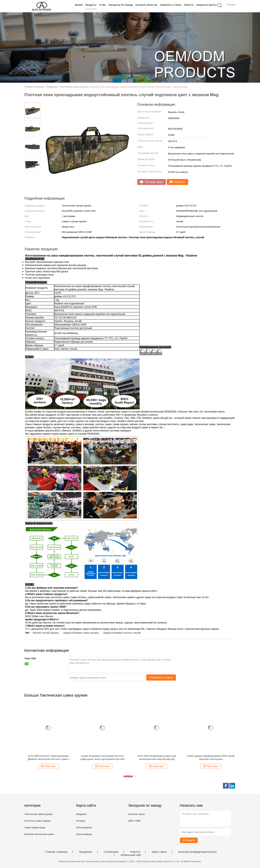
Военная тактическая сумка (39, 834)
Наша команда (84, 834)
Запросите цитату (206, 5)
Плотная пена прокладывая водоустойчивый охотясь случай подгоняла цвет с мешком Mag (139, 87)
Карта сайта (159, 852)
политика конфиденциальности (197, 852)
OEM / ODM (134, 821)
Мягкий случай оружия (46, 633)
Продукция (85, 852)
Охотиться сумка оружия (38, 821)
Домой (79, 5)
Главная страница (56, 852)
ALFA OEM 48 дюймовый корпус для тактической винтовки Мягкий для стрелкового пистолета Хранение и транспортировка (157, 758)
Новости (189, 5)
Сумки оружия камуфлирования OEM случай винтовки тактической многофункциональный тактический (211, 758)
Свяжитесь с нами (171, 5)
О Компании (111, 852)
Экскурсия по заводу (121, 5)
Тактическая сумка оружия (39, 814)
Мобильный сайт (131, 855)
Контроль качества (146, 5)
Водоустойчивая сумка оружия (81, 633)
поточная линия (136, 814)
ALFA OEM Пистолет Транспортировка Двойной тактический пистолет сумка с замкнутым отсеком (48, 758)
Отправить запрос (161, 678)
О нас (102, 5)
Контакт (177, 182)
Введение (81, 814)
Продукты (91, 5)
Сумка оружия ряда (35, 827)
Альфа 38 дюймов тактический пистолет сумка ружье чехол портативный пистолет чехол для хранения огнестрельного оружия (103, 758)
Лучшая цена (151, 182)
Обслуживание (84, 827)
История (81, 821)
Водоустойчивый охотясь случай (122, 633)
